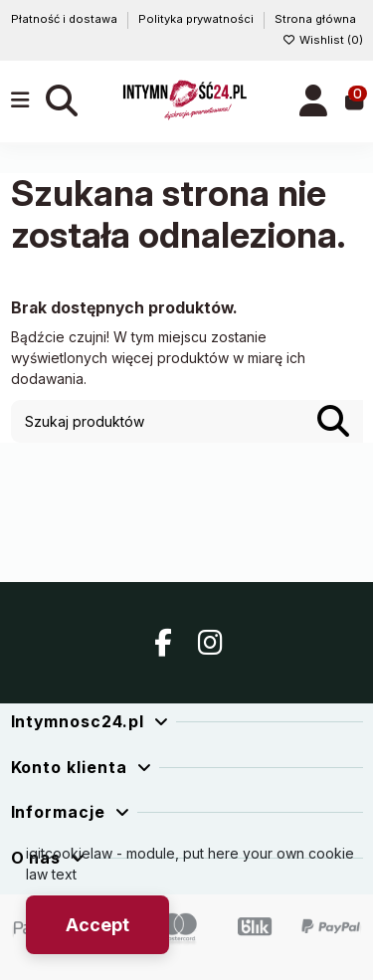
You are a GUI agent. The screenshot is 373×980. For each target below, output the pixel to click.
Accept (97, 925)
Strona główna (315, 19)
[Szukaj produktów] (333, 421)
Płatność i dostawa (66, 19)
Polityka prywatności (197, 19)
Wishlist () (323, 40)
